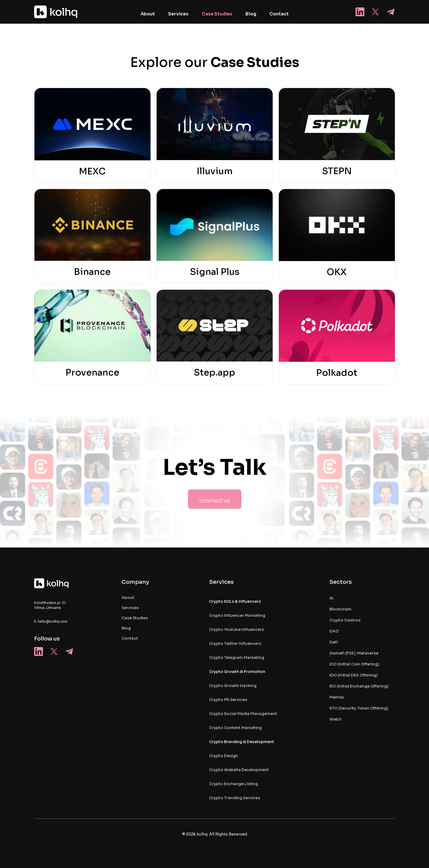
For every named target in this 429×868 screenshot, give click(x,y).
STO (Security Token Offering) (359, 708)
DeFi (334, 642)
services (130, 608)
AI (331, 598)
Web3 (335, 719)
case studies (135, 618)
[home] (56, 12)
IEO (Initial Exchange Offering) (359, 686)
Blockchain (340, 609)
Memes (337, 697)
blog (126, 628)
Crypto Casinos (345, 620)
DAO (334, 631)
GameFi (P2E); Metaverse (354, 653)
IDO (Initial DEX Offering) (354, 675)
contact (130, 638)
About (128, 598)
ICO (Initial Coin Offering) (354, 664)
